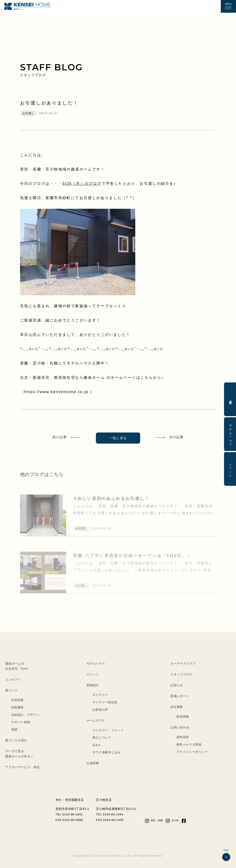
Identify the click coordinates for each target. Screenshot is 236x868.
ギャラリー (100, 695)
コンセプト (13, 679)
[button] (228, 6)
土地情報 (93, 763)
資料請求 (183, 737)
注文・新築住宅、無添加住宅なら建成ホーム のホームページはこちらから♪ (92, 377)
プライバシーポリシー (192, 752)
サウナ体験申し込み (107, 752)
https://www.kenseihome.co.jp (57, 392)
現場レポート (180, 696)
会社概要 (177, 707)
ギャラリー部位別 (105, 702)
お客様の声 (100, 710)
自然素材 (18, 707)
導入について (102, 738)
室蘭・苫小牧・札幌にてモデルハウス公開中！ (65, 363)
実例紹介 (93, 685)
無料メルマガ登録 (189, 744)
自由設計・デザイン (25, 715)
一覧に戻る (118, 438)
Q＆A (96, 745)
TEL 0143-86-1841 (69, 814)
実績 (14, 729)
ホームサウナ (96, 720)
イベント (93, 674)
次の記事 (176, 437)
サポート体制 (21, 722)
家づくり (12, 690)
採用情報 (183, 717)
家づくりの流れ (16, 740)
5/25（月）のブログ (82, 183)
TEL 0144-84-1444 (109, 814)
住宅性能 (18, 700)
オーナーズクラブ (183, 664)
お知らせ (177, 685)
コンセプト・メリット (108, 730)
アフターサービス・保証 (23, 767)
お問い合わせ (180, 727)
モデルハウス (96, 664)
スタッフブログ (181, 674)
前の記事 (60, 437)
